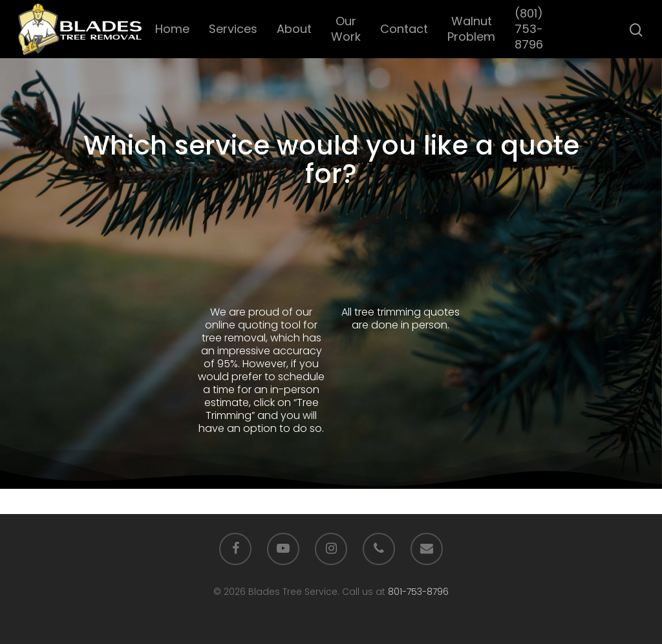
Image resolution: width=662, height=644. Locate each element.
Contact (404, 29)
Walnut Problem (471, 29)
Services (233, 29)
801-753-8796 (418, 592)
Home (172, 29)
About (294, 29)
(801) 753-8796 (529, 29)
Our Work (346, 29)
